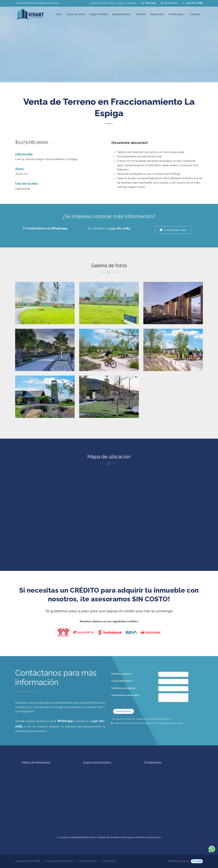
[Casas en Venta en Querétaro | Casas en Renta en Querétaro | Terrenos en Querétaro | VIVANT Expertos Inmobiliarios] (30, 14)
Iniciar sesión (109, 861)
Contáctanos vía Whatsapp (47, 228)
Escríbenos (171, 3)
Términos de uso (88, 861)
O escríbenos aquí (173, 230)
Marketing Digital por (179, 861)
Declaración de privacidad (60, 861)
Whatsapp (151, 3)
